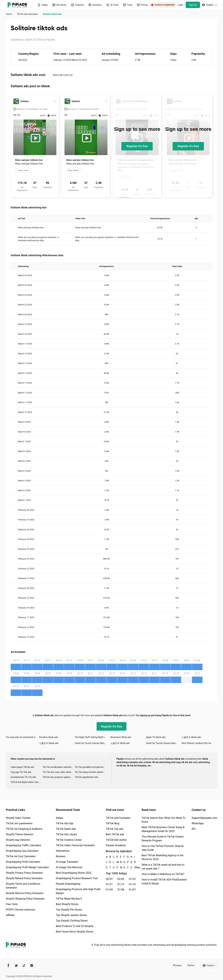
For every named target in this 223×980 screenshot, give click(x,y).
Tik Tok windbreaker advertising (59, 767)
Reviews (61, 856)
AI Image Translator (67, 862)
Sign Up (193, 5)
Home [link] (9, 14)
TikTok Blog (113, 823)
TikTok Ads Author (116, 840)
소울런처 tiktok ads (191, 737)
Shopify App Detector (18, 840)
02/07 (109, 879)
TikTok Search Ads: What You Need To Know (163, 820)
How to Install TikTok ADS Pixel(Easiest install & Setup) (164, 882)
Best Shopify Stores (67, 904)
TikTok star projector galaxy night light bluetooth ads (59, 777)
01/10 (132, 884)
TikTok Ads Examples (118, 818)
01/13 (121, 884)
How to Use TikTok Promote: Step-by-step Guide (163, 848)
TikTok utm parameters (19, 823)
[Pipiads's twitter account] (16, 965)
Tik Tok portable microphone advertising (91, 767)
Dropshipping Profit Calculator (23, 862)
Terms (191, 965)
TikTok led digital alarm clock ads (27, 782)
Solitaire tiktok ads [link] (52, 14)
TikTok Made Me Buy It (69, 899)
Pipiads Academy (116, 845)
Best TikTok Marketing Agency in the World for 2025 (162, 857)
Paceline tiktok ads (49, 737)
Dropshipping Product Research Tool (77, 878)
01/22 (132, 879)
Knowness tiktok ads (121, 737)
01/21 (109, 884)
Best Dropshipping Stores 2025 (74, 873)
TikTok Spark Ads (66, 829)
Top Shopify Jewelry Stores (71, 915)
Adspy (59, 818)
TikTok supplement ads (86, 777)
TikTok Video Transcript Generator (75, 845)
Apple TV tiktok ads (156, 737)
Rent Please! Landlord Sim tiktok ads (199, 743)
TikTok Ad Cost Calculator (21, 856)
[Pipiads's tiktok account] (24, 965)
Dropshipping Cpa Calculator (22, 851)
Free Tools (12, 904)
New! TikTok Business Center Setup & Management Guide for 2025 (163, 829)
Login (180, 5)
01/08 (121, 890)
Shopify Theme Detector (20, 834)
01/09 (109, 890)
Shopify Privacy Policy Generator (24, 873)
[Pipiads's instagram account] (32, 965)
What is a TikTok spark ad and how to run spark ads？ (163, 867)
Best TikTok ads (115, 834)
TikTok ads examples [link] (28, 14)
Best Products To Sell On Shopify (75, 926)
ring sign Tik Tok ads (21, 772)
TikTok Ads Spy (65, 823)
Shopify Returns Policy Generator (25, 893)
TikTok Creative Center (69, 840)
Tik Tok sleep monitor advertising (91, 772)
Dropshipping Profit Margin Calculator (27, 867)
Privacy (177, 965)
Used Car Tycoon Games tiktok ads (92, 743)
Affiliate (10, 915)
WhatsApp (198, 823)
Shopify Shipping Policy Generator (25, 899)
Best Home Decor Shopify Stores (74, 932)
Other (134, 867)
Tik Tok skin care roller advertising (59, 772)
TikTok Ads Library (66, 834)
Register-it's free (137, 146)
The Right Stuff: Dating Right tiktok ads (92, 737)
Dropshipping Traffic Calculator (24, 845)
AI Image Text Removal (69, 867)
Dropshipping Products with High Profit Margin (78, 891)
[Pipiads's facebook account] (8, 965)
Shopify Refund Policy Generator (24, 878)
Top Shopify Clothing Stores (72, 921)
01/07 (132, 890)
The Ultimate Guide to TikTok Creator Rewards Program (163, 839)
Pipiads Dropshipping (68, 884)
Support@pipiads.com (204, 818)
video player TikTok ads (22, 767)
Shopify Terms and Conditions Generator (23, 886)
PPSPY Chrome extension (21, 910)
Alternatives (63, 851)
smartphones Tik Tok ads (23, 777)
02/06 (121, 879)
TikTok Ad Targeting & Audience (24, 829)
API (194, 829)
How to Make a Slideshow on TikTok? (163, 874)
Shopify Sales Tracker (18, 818)
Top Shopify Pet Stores (69, 910)
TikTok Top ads (115, 829)
